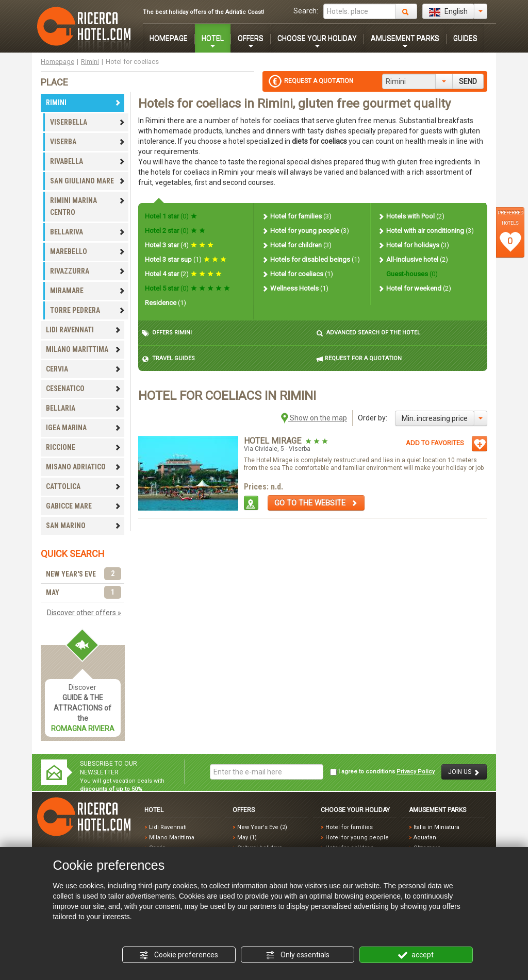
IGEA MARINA (84, 428)
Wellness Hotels (295, 288)
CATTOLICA (84, 486)
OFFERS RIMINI (167, 333)
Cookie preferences (179, 955)
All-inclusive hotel (413, 259)
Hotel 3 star (179, 245)
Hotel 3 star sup (186, 259)
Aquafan (425, 838)
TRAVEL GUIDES (168, 359)
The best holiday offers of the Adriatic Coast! (203, 12)
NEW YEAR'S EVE (84, 574)
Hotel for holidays (413, 245)
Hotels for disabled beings (311, 259)
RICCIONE (84, 447)
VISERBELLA (88, 122)
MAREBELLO (88, 251)
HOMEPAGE (169, 38)
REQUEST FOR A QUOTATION (359, 359)
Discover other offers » (84, 613)
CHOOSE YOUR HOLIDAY (317, 38)
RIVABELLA (88, 161)
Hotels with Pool (411, 216)
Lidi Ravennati (168, 827)
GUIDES (465, 38)
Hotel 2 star (175, 231)
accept (416, 955)
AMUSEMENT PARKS (405, 38)
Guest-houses (411, 274)
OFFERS (251, 38)
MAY (84, 593)
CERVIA (84, 369)
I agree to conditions (382, 772)
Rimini (90, 62)
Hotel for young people (305, 231)
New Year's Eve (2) (262, 827)
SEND (468, 81)
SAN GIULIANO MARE (88, 181)
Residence (166, 303)
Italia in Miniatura (436, 827)
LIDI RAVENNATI (84, 330)
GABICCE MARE (84, 506)
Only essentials (298, 955)
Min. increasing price (435, 418)
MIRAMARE (88, 291)
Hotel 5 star (187, 288)
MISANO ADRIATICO (84, 467)
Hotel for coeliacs (297, 274)
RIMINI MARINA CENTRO (88, 206)
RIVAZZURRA (88, 271)
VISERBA (88, 142)
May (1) (247, 838)
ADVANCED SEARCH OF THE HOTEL (368, 333)
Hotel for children (296, 245)
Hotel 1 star (171, 216)
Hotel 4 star (183, 274)
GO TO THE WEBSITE (316, 503)
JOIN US (464, 772)
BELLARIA (84, 408)
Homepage (57, 62)
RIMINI (84, 103)
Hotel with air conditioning (426, 231)
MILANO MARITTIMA (84, 349)
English (448, 12)
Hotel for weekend (414, 288)
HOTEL (213, 38)
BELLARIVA (88, 232)
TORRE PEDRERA (88, 310)
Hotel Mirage (274, 441)
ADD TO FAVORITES (435, 443)
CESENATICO (84, 388)
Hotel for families (296, 216)
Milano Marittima (172, 838)
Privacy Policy (416, 772)
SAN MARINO (84, 526)
